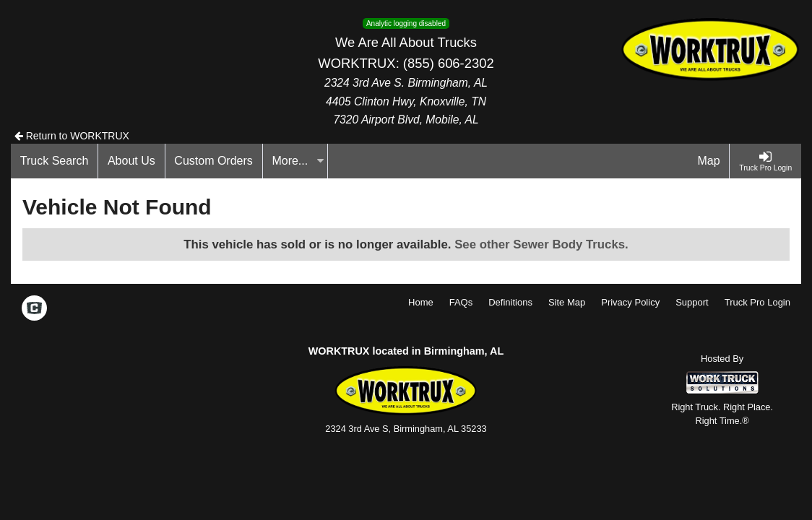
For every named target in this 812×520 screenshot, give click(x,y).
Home (421, 302)
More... (298, 161)
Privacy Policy (630, 302)
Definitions (510, 302)
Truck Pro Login (757, 302)
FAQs (461, 302)
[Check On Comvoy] (34, 309)
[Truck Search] (55, 161)
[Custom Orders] (214, 161)
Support (692, 302)
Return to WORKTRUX (72, 136)
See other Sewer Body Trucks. (541, 244)
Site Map (567, 302)
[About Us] (131, 161)
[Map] (709, 161)
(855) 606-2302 (449, 63)
